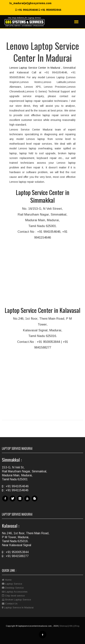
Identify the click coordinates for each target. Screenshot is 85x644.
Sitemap (63, 626)
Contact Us (10, 604)
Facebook (6, 501)
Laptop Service (12, 584)
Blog (35, 501)
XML (71, 626)
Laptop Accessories (15, 592)
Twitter (13, 501)
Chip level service (13, 596)
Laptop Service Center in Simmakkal (43, 196)
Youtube (28, 501)
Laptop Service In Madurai (18, 608)
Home (7, 580)
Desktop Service (13, 588)
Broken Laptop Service (16, 600)
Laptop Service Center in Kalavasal (42, 310)
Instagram (20, 501)
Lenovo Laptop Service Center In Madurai (35, 68)
